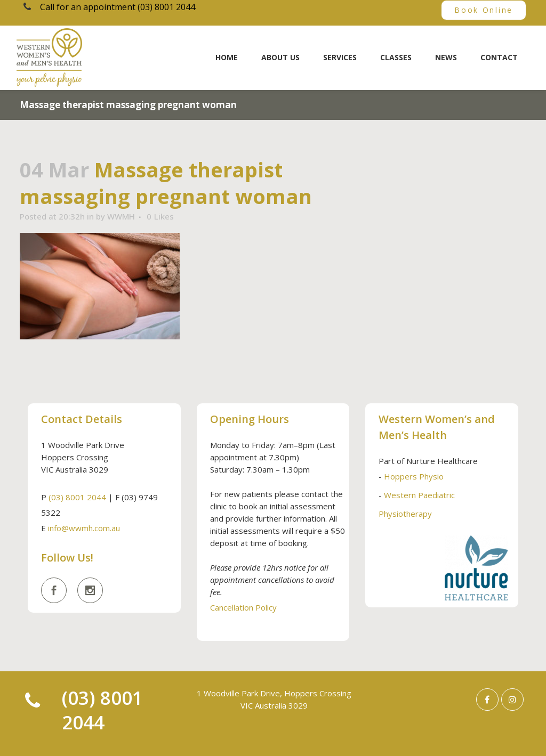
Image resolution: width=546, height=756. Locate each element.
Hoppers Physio (414, 476)
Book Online (484, 10)
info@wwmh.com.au (84, 528)
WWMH (121, 216)
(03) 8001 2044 (77, 497)
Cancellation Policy (243, 607)
